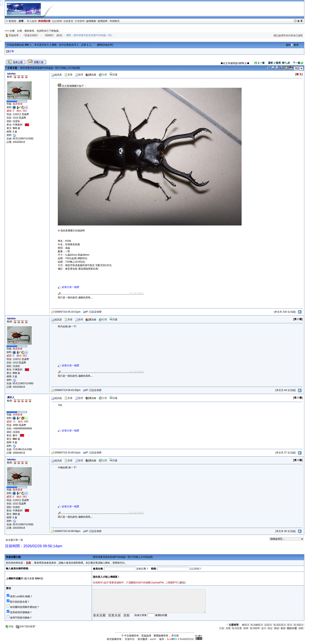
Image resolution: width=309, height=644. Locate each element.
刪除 (182, 583)
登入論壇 (32, 21)
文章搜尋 (80, 21)
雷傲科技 (130, 639)
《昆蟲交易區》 (31, 35)
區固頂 (268, 625)
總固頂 (245, 625)
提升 (264, 628)
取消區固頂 (280, 625)
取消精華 (255, 628)
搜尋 (79, 75)
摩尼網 (175, 636)
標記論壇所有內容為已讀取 (288, 36)
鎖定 (270, 628)
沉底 (222, 628)
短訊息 (57, 75)
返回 (59, 35)
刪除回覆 (292, 628)
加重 (228, 628)
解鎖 (277, 628)
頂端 (9, 626)
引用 (103, 75)
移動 (301, 628)
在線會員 (68, 21)
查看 (68, 75)
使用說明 (103, 21)
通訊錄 (91, 75)
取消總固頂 (257, 625)
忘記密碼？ (196, 569)
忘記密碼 (57, 21)
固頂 (290, 625)
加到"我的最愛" (26, 626)
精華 (246, 628)
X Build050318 (180, 639)
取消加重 (237, 628)
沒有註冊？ (142, 569)
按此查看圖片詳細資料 (71, 231)
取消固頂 (299, 625)
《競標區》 (49, 35)
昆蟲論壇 (13, 35)
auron (153, 639)
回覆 (113, 75)
